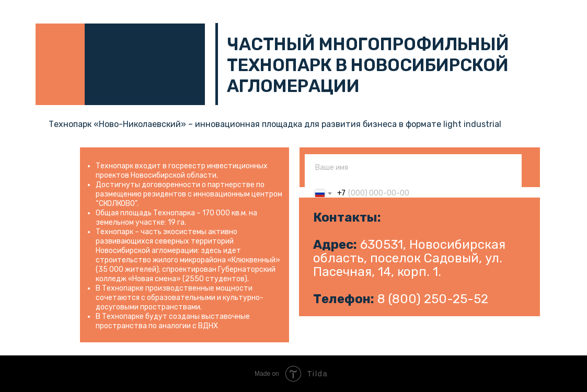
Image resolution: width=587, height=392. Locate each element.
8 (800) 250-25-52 (433, 299)
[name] (413, 167)
